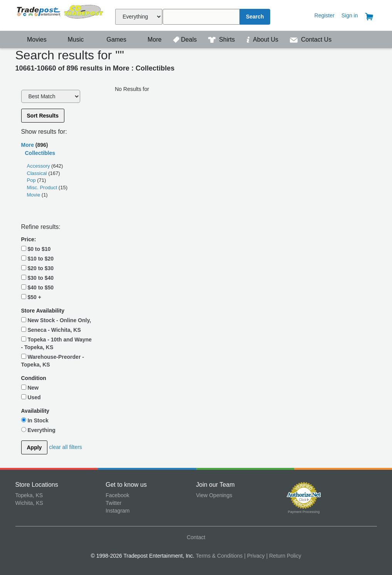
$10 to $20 (38, 259)
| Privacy (254, 556)
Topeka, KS (29, 495)
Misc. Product (43, 187)
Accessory (39, 166)
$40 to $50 (38, 287)
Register (325, 15)
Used (31, 397)
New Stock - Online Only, (56, 320)
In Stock (35, 420)
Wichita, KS (29, 503)
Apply (34, 447)
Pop (32, 180)
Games (112, 40)
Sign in (350, 15)
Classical (38, 173)
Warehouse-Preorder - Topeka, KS (53, 361)
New (30, 388)
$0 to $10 (36, 249)
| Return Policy (284, 556)
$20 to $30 (38, 268)
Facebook (117, 495)
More (150, 40)
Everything (38, 430)
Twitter (114, 503)
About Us (263, 40)
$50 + (31, 297)
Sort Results (43, 116)
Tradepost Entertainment (61, 14)
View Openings (214, 495)
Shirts (222, 40)
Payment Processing (304, 512)
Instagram (118, 511)
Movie (34, 195)
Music (72, 40)
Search (255, 17)
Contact (196, 537)
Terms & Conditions (219, 556)
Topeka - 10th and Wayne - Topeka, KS (56, 343)
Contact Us (311, 40)
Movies (32, 40)
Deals (186, 40)
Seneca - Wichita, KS (51, 330)
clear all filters (66, 447)
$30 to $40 (38, 278)
